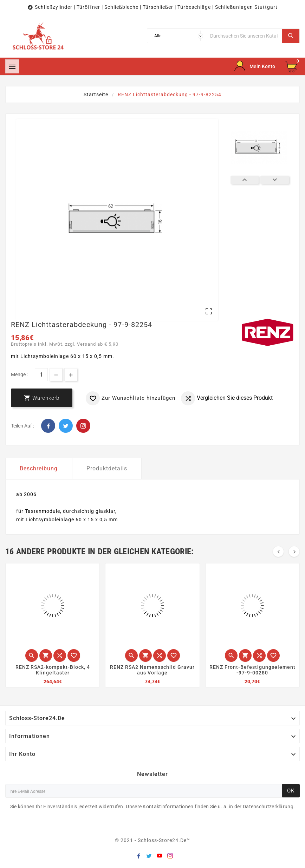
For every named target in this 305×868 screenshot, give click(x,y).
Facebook (48, 426)
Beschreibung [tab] (39, 468)
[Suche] (244, 36)
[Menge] (41, 375)
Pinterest (83, 426)
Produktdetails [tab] (107, 468)
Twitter (66, 426)
